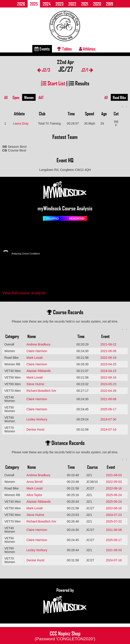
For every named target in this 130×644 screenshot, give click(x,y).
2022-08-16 (108, 358)
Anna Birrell (34, 482)
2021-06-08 (108, 351)
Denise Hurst (35, 429)
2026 (21, 4)
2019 (109, 4)
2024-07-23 (114, 515)
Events (42, 49)
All (6, 97)
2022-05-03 (114, 482)
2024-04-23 (108, 371)
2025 (34, 4)
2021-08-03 (114, 475)
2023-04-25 (108, 364)
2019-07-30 (108, 419)
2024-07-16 (108, 429)
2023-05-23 (108, 384)
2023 (59, 4)
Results (79, 83)
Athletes (87, 49)
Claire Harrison (37, 351)
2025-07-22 (114, 521)
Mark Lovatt (35, 358)
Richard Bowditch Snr (41, 391)
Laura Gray (21, 123)
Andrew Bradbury (38, 344)
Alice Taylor (34, 495)
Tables (64, 49)
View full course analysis (24, 293)
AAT (41, 97)
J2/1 (87, 70)
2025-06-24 (114, 495)
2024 (47, 4)
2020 (97, 4)
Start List (53, 83)
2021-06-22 (108, 344)
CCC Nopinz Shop (65, 635)
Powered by (65, 601)
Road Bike (119, 97)
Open (16, 97)
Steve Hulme (35, 384)
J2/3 (44, 70)
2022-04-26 (108, 391)
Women (29, 97)
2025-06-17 (108, 409)
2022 (72, 4)
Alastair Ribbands (39, 371)
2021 (85, 4)
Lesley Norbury (37, 419)
